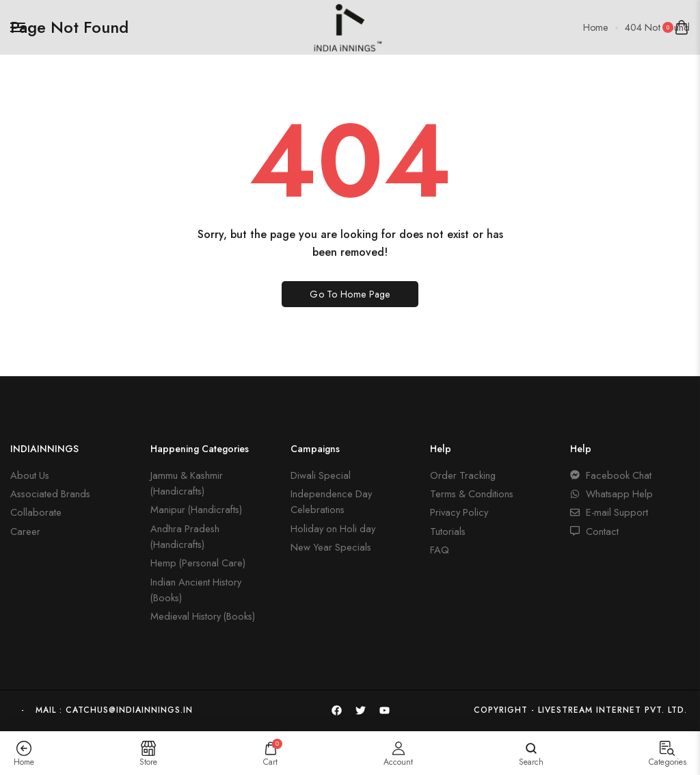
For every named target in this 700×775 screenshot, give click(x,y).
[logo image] (345, 26)
